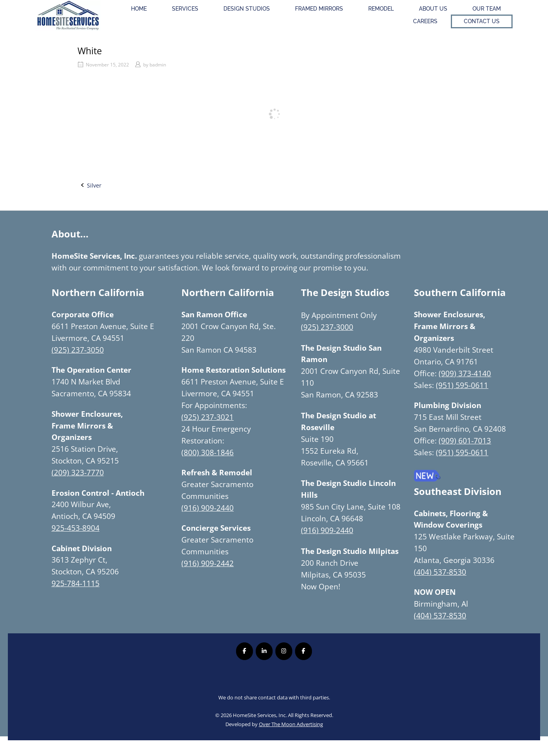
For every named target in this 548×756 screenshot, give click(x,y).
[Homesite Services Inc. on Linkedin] (264, 651)
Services (185, 9)
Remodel (381, 9)
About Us (433, 9)
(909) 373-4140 (465, 373)
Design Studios (247, 9)
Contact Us (482, 21)
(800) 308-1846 (208, 452)
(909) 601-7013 (465, 441)
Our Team (487, 9)
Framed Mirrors (319, 9)
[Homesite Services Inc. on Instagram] (284, 651)
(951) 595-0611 (462, 385)
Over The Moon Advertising (291, 724)
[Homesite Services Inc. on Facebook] (244, 651)
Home (139, 9)
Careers (425, 21)
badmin (158, 65)
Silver (94, 185)
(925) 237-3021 (208, 417)
